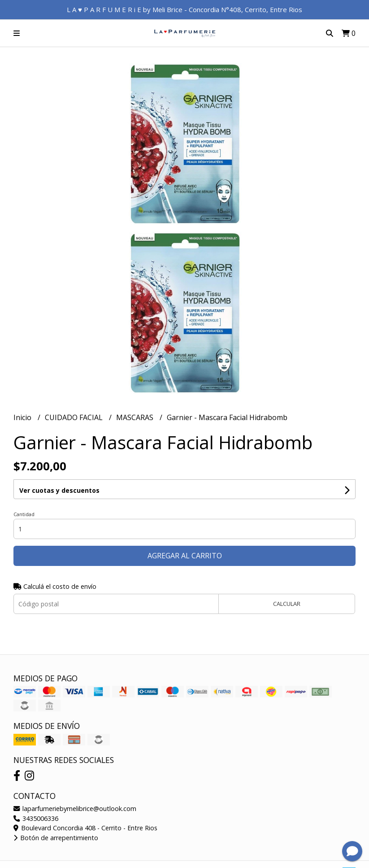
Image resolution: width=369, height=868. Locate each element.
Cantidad (24, 514)
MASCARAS (136, 417)
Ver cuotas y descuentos (59, 490)
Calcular (287, 604)
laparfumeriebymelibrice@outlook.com (75, 809)
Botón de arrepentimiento (56, 838)
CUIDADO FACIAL (75, 417)
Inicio (23, 417)
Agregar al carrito (185, 556)
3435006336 (36, 818)
